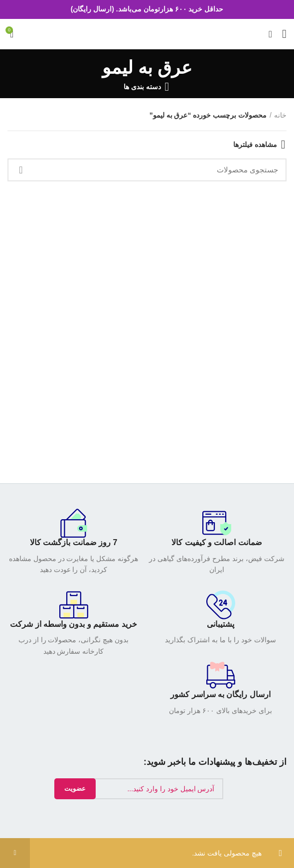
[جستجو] (147, 170)
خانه (280, 115)
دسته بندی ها (142, 87)
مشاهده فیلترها (255, 145)
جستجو (21, 170)
